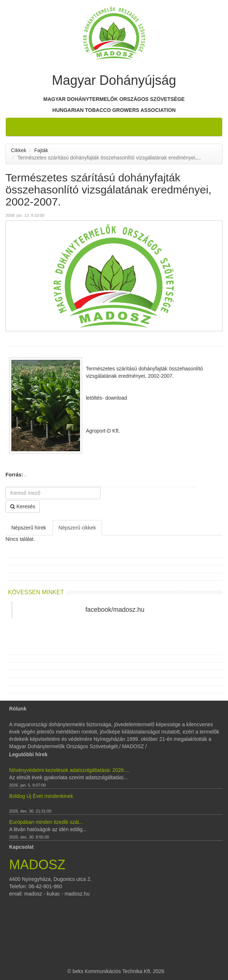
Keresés (23, 506)
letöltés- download (107, 398)
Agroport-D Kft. (103, 431)
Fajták (41, 150)
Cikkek (19, 150)
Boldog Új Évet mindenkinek (41, 796)
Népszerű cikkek (77, 528)
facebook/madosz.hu (115, 610)
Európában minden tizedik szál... (46, 822)
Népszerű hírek (29, 528)
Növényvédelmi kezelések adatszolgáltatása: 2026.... (69, 770)
